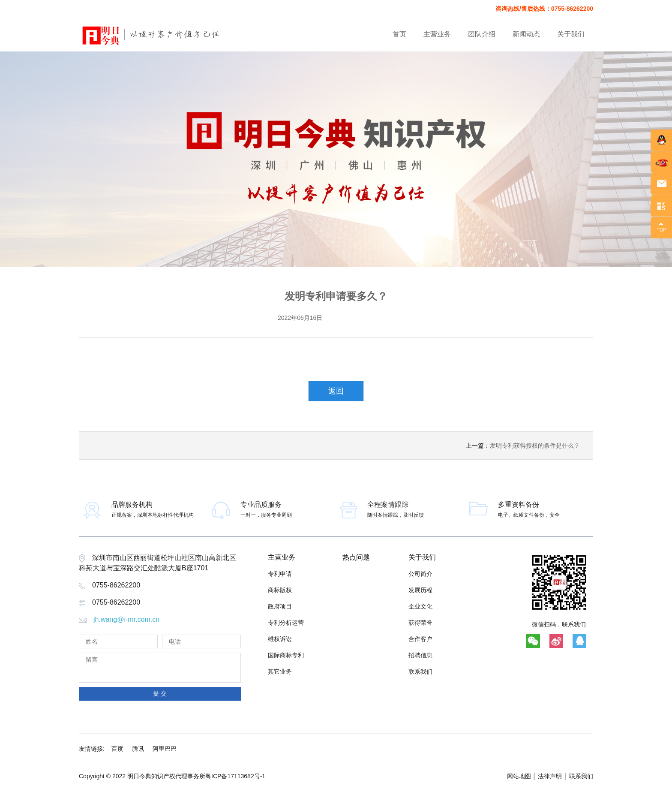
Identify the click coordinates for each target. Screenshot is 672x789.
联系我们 (420, 672)
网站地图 (519, 776)
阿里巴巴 (165, 749)
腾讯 (138, 749)
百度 (117, 749)
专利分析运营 (286, 623)
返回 (336, 391)
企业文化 (420, 606)
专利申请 (280, 574)
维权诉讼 (280, 639)
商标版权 (280, 590)
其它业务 (280, 672)
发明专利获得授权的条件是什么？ (535, 446)
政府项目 (280, 606)
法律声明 (550, 776)
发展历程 (420, 590)
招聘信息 (420, 655)
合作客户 (420, 639)
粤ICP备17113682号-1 (235, 776)
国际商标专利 (286, 655)
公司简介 (420, 574)
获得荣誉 (420, 623)
